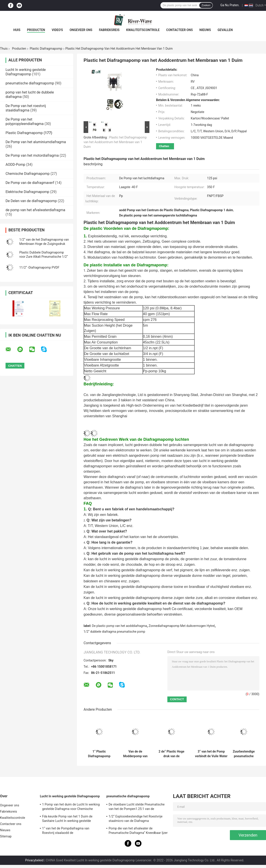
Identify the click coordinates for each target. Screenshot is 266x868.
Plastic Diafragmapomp (46, 49)
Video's (57, 30)
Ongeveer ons (81, 30)
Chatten (164, 146)
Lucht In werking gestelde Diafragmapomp (26, 72)
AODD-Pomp (15, 165)
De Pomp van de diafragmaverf (30, 183)
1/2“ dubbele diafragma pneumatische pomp (114, 632)
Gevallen (225, 30)
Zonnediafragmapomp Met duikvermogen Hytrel (182, 626)
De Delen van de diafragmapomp (31, 201)
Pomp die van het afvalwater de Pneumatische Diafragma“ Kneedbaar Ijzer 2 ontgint (138, 831)
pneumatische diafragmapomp (30, 83)
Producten (36, 30)
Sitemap (6, 836)
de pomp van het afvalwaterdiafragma (35, 210)
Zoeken (206, 5)
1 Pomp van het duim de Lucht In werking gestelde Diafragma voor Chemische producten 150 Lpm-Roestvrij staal (71, 807)
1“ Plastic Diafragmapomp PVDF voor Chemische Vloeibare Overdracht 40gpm (99, 754)
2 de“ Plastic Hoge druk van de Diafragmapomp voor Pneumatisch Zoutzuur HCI (172, 754)
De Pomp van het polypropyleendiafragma (25, 122)
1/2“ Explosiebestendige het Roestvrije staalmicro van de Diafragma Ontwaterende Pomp (136, 819)
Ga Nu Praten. (230, 5)
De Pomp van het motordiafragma (32, 155)
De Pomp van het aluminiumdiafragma (36, 142)
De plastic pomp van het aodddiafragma (119, 626)
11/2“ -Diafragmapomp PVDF (39, 267)
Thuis (4, 49)
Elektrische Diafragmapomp (27, 192)
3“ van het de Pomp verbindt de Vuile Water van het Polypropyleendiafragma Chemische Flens (211, 754)
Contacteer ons (180, 30)
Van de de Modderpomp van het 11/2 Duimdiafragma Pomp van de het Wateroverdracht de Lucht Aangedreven (135, 754)
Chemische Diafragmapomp (28, 174)
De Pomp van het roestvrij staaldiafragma (26, 108)
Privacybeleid (34, 860)
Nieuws (205, 30)
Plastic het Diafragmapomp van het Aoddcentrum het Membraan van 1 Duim (115, 142)
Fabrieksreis (109, 30)
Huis (17, 30)
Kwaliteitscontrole (143, 30)
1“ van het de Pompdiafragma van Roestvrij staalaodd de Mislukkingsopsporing (66, 831)
